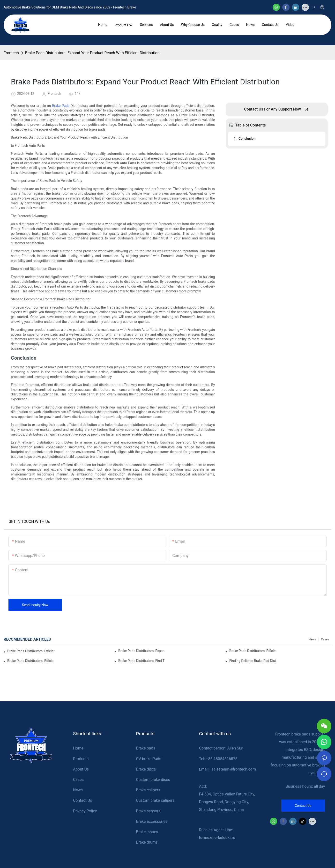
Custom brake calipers (155, 800)
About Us (81, 769)
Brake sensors (148, 811)
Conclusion (247, 139)
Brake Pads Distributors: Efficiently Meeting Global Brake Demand (31, 651)
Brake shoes (147, 832)
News (312, 639)
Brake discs (146, 769)
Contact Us (83, 800)
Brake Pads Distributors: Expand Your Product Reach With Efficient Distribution (92, 53)
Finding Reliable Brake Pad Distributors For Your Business (253, 661)
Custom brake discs (153, 780)
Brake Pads (61, 106)
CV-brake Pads (149, 759)
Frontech (11, 53)
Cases (325, 639)
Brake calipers (148, 790)
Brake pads (145, 748)
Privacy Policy (85, 811)
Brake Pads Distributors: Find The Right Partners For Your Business (141, 661)
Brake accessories (152, 821)
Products (81, 759)
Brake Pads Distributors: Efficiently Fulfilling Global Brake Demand (253, 651)
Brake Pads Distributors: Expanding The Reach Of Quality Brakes (141, 651)
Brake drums (147, 842)
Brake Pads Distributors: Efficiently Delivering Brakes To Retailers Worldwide (30, 661)
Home (78, 748)
